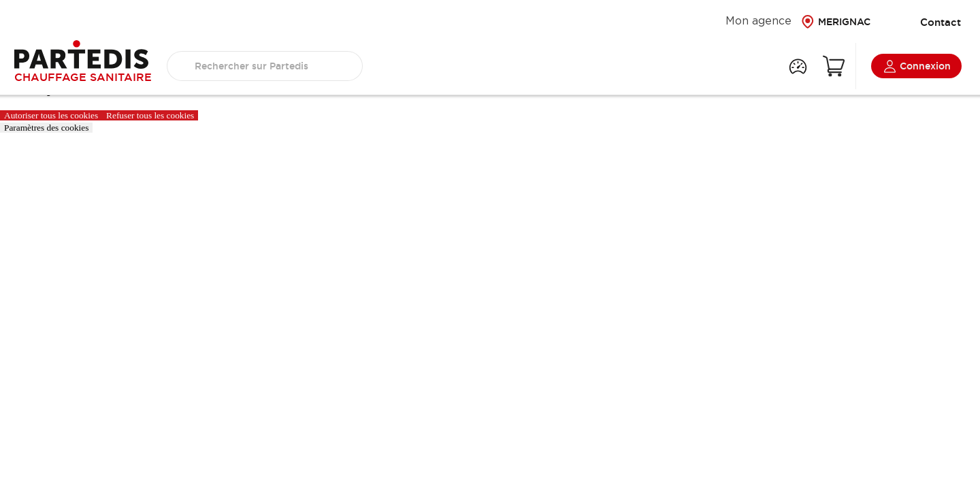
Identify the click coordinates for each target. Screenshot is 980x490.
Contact (930, 22)
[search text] (265, 66)
